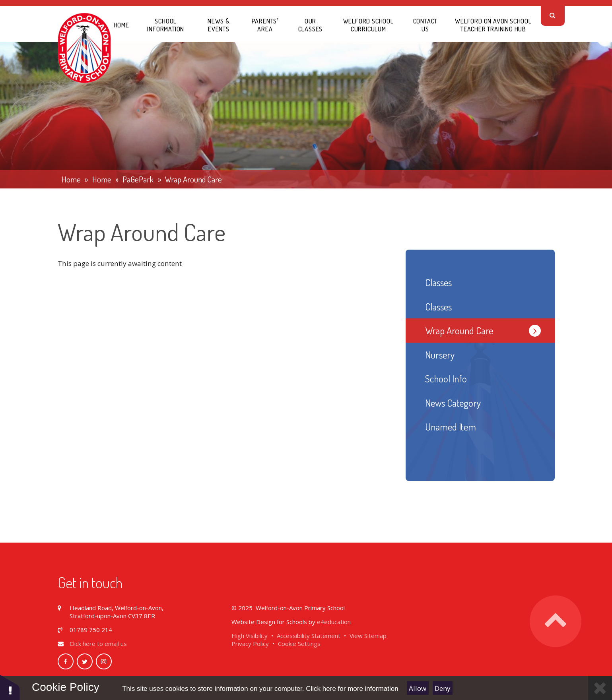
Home (71, 179)
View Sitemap (368, 636)
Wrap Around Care (193, 179)
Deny (443, 688)
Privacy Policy (250, 644)
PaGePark (138, 179)
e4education (334, 622)
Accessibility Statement (309, 636)
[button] (10, 687)
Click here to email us (98, 644)
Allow (418, 688)
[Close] (600, 688)
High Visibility (250, 636)
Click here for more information (352, 689)
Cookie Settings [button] (299, 644)
